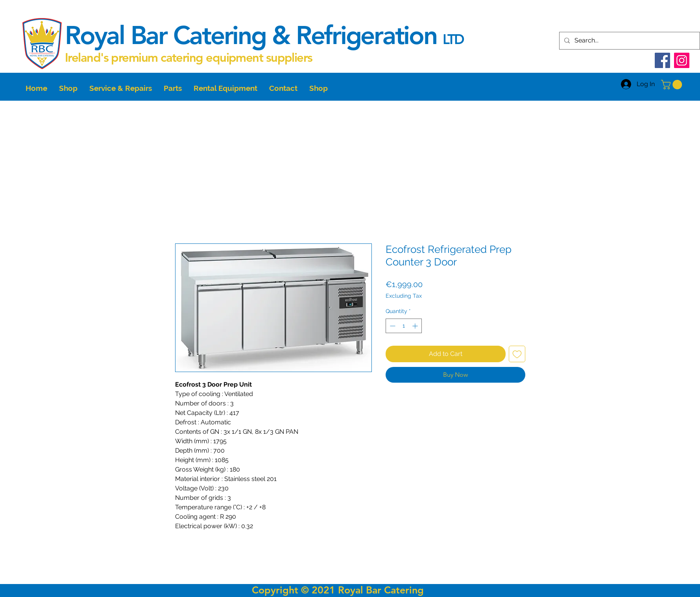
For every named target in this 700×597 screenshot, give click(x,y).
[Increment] (416, 326)
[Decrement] (392, 326)
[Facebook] (662, 60)
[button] (673, 85)
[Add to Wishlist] (517, 354)
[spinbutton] (404, 326)
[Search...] (629, 41)
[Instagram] (682, 60)
